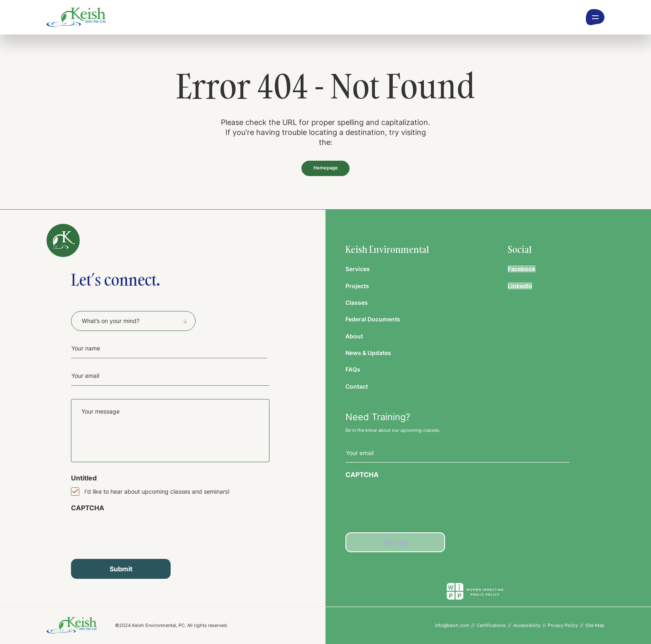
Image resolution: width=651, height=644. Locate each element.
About (354, 336)
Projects (357, 286)
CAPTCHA (88, 508)
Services (358, 269)
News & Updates (368, 353)
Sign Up (395, 542)
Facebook (522, 269)
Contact (357, 386)
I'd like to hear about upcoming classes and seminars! (157, 491)
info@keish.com (452, 625)
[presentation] (134, 532)
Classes (357, 302)
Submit (121, 569)
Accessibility (527, 625)
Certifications (491, 625)
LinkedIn (520, 286)
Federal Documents (373, 319)
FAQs (353, 369)
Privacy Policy (563, 625)
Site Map (595, 625)
